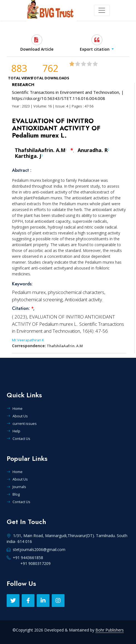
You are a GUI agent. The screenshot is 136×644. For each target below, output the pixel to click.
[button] (97, 43)
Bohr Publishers (110, 630)
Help (13, 431)
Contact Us (18, 439)
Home (15, 408)
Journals (16, 487)
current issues (22, 423)
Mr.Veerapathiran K (28, 340)
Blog (13, 494)
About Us (17, 416)
